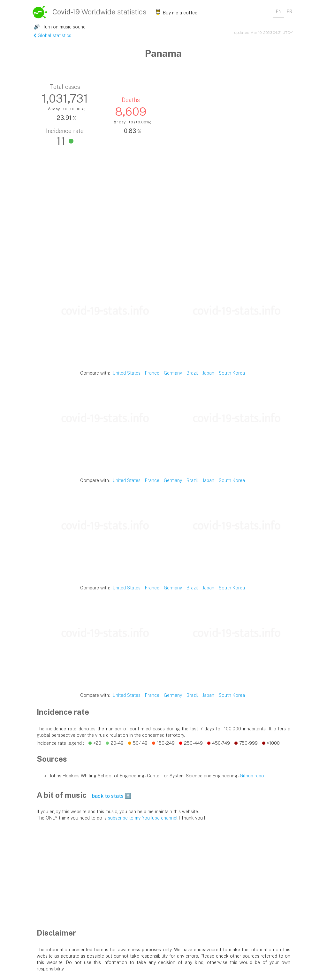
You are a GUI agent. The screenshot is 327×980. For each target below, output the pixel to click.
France (152, 373)
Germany (173, 373)
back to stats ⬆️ (111, 796)
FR (289, 12)
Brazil (192, 373)
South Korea (232, 373)
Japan (208, 373)
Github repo (252, 776)
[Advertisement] (163, 227)
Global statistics (52, 35)
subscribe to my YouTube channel (143, 818)
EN (279, 12)
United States (127, 373)
